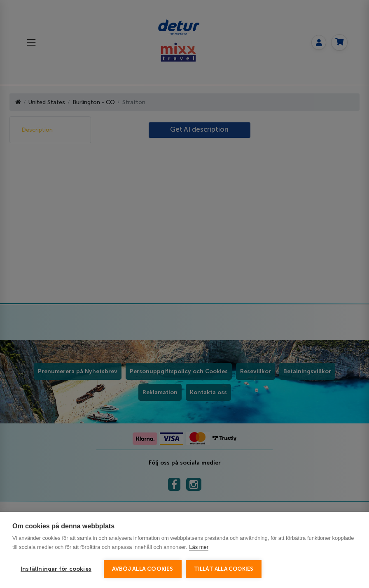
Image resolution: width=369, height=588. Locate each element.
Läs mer (199, 547)
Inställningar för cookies (56, 569)
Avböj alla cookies (143, 569)
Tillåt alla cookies (224, 569)
